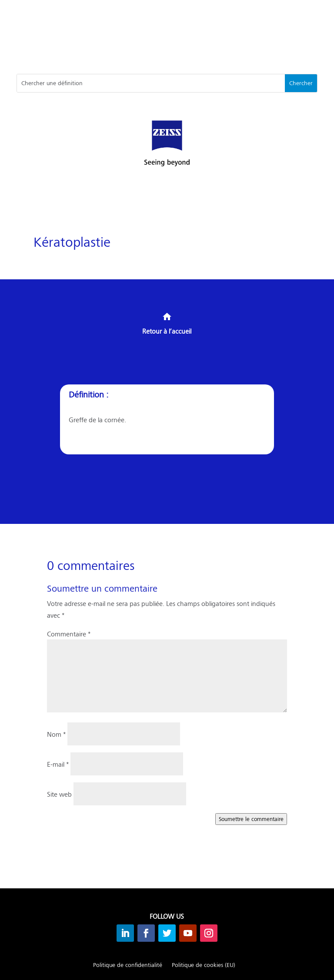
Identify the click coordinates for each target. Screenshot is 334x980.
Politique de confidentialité (128, 965)
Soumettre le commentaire (251, 819)
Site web (59, 794)
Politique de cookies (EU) (204, 965)
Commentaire (69, 634)
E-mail (58, 764)
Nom (56, 734)
